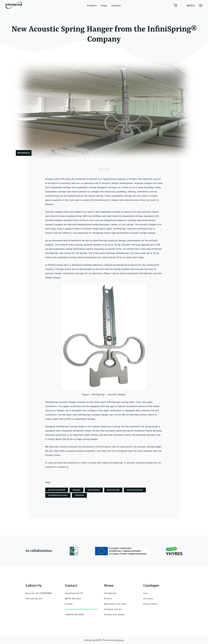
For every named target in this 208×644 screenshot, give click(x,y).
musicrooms (113, 490)
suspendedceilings (58, 495)
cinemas (76, 490)
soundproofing (135, 490)
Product (92, 6)
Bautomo (120, 640)
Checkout (148, 599)
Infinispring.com (34, 599)
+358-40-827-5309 (75, 615)
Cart (146, 593)
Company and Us (113, 609)
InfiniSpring (94, 490)
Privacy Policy (151, 604)
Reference (24, 153)
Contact (116, 6)
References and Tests (115, 604)
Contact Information (114, 615)
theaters (79, 495)
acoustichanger (57, 490)
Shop (104, 6)
